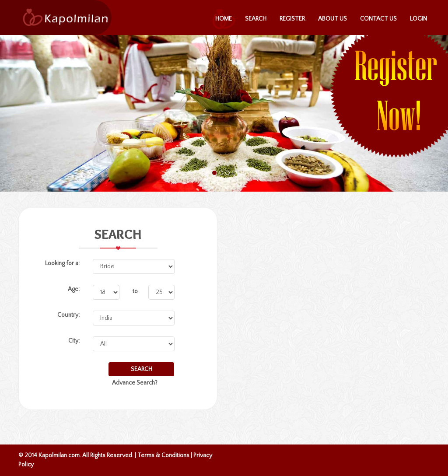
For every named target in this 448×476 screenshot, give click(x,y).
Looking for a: (62, 263)
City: (74, 341)
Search (256, 19)
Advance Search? (135, 383)
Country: (68, 315)
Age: (74, 289)
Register (292, 19)
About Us (332, 19)
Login (418, 19)
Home (224, 19)
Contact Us (378, 19)
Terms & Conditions (163, 455)
